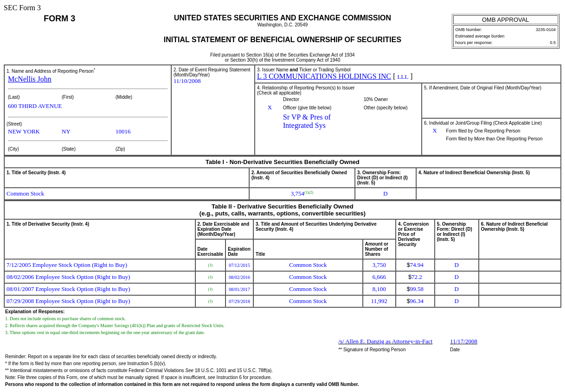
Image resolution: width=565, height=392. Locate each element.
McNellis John (30, 79)
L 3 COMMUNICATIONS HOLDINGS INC (324, 76)
